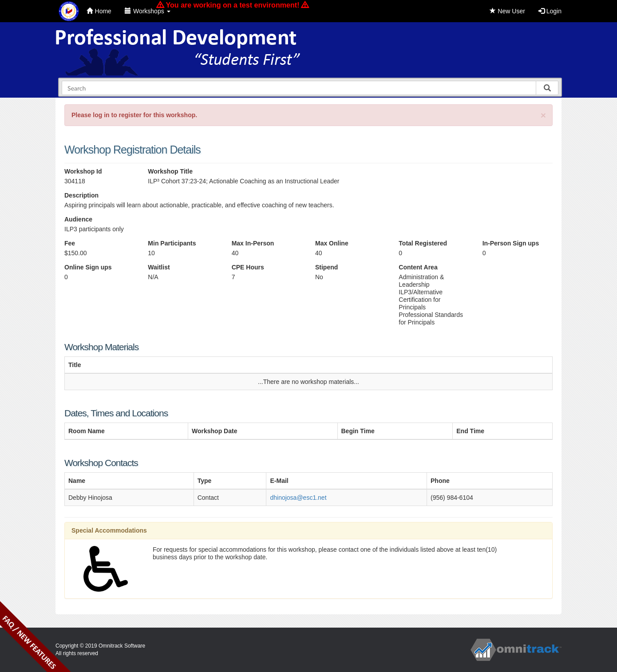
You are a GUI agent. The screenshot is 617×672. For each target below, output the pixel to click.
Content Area (418, 267)
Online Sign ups (88, 267)
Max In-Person (253, 243)
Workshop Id (83, 171)
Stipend (326, 267)
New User (507, 11)
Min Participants (172, 243)
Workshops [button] (148, 11)
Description (81, 195)
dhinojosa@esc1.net (298, 498)
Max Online (332, 243)
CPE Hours (248, 267)
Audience (78, 219)
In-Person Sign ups (511, 243)
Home (99, 11)
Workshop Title (170, 171)
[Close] (543, 115)
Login (550, 11)
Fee (70, 243)
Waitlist (159, 267)
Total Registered (423, 243)
